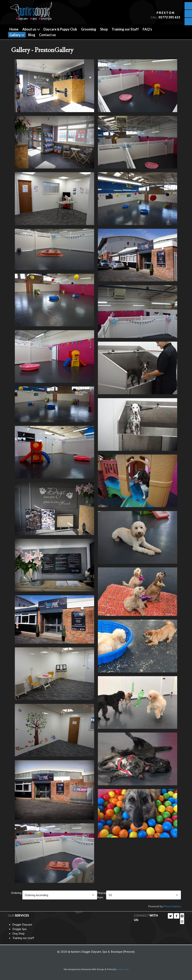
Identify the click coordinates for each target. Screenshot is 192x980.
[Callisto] (31, 10)
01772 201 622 (169, 17)
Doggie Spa (19, 929)
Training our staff (23, 938)
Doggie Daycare (22, 924)
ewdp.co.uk (123, 969)
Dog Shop (18, 933)
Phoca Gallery (172, 906)
